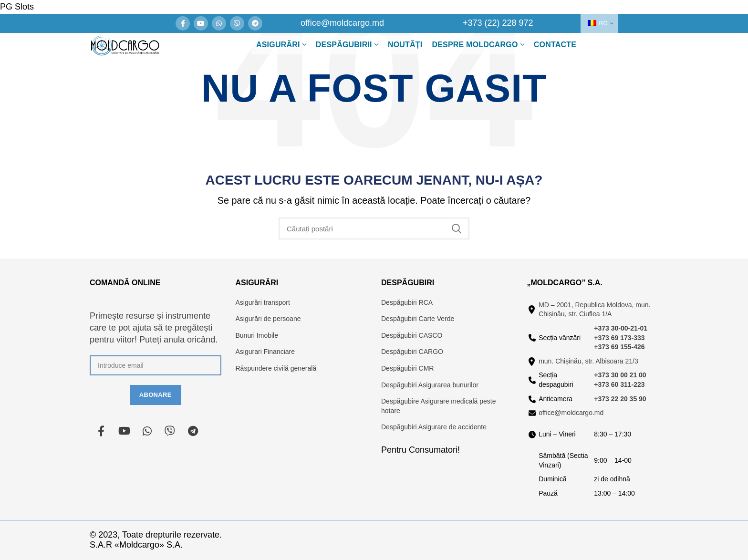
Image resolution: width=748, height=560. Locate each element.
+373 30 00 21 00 (620, 375)
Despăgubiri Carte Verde (418, 319)
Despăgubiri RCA (407, 302)
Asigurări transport (263, 302)
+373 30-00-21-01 (621, 328)
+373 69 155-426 (619, 347)
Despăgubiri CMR (407, 368)
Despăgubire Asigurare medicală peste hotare (438, 406)
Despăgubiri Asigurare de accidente (434, 427)
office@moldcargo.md (571, 413)
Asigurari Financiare (265, 352)
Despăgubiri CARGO (412, 352)
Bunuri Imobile (257, 335)
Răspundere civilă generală (276, 368)
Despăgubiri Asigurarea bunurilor (430, 385)
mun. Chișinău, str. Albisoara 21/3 (588, 361)
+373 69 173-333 (619, 338)
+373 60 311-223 (619, 384)
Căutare (457, 228)
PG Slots (17, 7)
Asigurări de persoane (268, 319)
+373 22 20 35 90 (620, 399)
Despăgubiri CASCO (412, 335)
